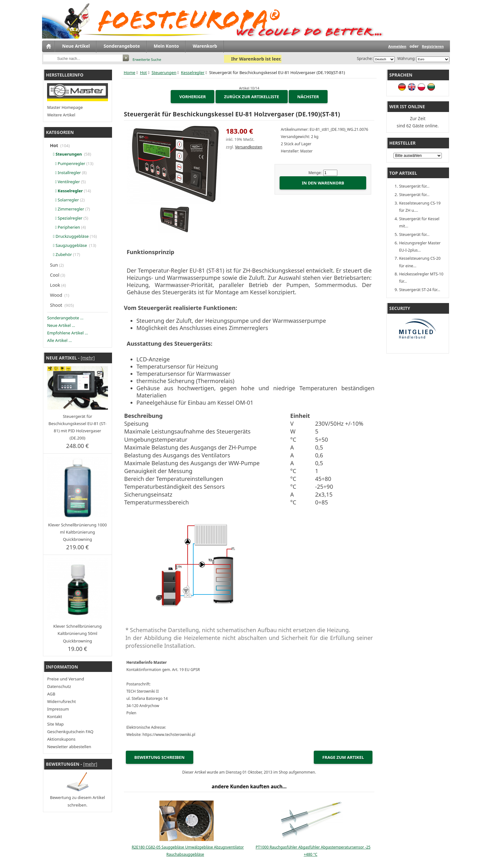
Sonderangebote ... (65, 318)
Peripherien (65, 227)
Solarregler (65, 200)
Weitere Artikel (61, 115)
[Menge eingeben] (330, 173)
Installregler (66, 173)
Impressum (58, 709)
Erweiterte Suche (147, 59)
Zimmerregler (67, 209)
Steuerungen (164, 72)
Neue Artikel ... (61, 325)
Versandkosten (249, 147)
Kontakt (55, 716)
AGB (51, 694)
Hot (143, 72)
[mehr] (88, 358)
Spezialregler (67, 218)
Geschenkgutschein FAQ (70, 732)
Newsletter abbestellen (69, 747)
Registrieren (433, 46)
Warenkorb (205, 46)
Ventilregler (65, 182)
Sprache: (365, 58)
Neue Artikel (76, 46)
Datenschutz (59, 686)
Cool (55, 275)
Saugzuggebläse (69, 245)
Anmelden (397, 46)
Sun (54, 265)
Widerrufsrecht (61, 701)
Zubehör (61, 254)
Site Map (55, 724)
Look (55, 285)
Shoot (57, 305)
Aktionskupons (61, 739)
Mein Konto (166, 46)
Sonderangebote (122, 46)
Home (129, 72)
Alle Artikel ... (59, 340)
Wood (57, 295)
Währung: (406, 58)
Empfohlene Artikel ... (67, 333)
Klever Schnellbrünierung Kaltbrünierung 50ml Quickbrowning (78, 633)
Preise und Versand (66, 679)
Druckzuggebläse (70, 236)
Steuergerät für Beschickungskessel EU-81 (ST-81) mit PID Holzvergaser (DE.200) (77, 427)
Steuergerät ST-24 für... (420, 290)
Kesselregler (193, 72)
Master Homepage (65, 107)
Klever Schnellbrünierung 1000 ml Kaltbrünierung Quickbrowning (77, 532)
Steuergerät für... (414, 186)
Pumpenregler (68, 163)
